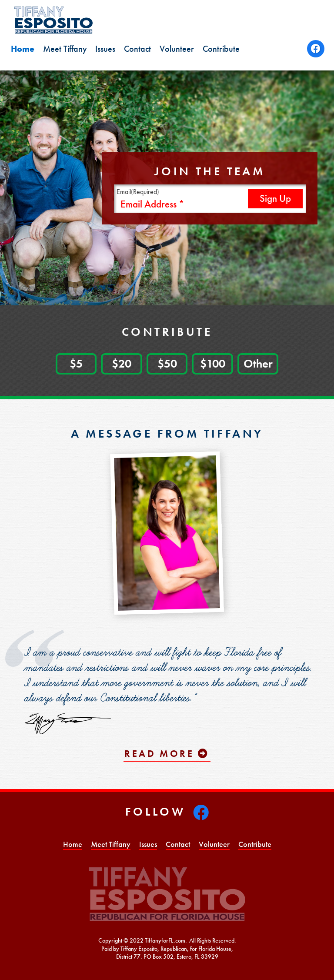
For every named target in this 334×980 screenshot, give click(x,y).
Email (138, 192)
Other (258, 363)
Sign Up (275, 199)
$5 (76, 363)
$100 (213, 363)
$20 (122, 363)
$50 (167, 363)
